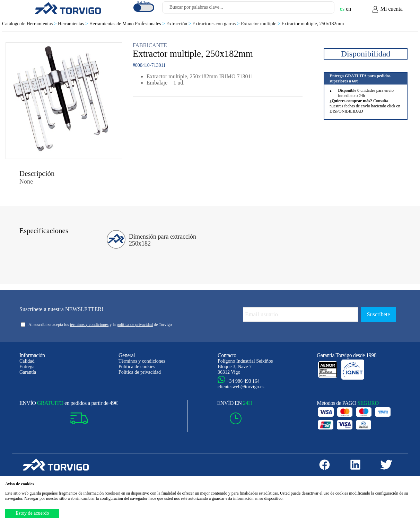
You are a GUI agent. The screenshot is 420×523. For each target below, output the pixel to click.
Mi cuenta (387, 9)
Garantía (28, 372)
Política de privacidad (140, 372)
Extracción (180, 24)
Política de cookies (137, 367)
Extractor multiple (261, 24)
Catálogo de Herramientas (30, 24)
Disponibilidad (366, 54)
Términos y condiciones (142, 361)
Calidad (27, 361)
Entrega (27, 367)
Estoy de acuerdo (32, 513)
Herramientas (73, 24)
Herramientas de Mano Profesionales (128, 24)
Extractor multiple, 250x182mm (313, 24)
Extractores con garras (217, 24)
